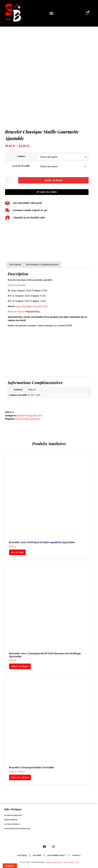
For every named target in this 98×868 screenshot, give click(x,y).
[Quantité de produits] (9, 180)
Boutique (22, 855)
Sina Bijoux (23, 862)
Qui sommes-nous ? (57, 855)
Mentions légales (69, 862)
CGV (78, 862)
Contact (76, 855)
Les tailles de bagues (12, 824)
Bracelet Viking (25, 416)
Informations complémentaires (42, 264)
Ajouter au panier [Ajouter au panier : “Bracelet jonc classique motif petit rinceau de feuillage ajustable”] (20, 666)
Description (15, 264)
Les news (37, 855)
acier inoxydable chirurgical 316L (32, 306)
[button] (51, 13)
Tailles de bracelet (17, 285)
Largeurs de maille (21, 166)
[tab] (15, 265)
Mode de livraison (16, 312)
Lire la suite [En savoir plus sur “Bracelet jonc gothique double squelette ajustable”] (17, 552)
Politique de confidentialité (54, 862)
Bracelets (37, 416)
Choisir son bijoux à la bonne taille (17, 829)
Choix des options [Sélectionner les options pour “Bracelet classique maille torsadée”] (20, 777)
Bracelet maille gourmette (27, 419)
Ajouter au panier (53, 180)
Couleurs (21, 156)
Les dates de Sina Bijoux (13, 815)
